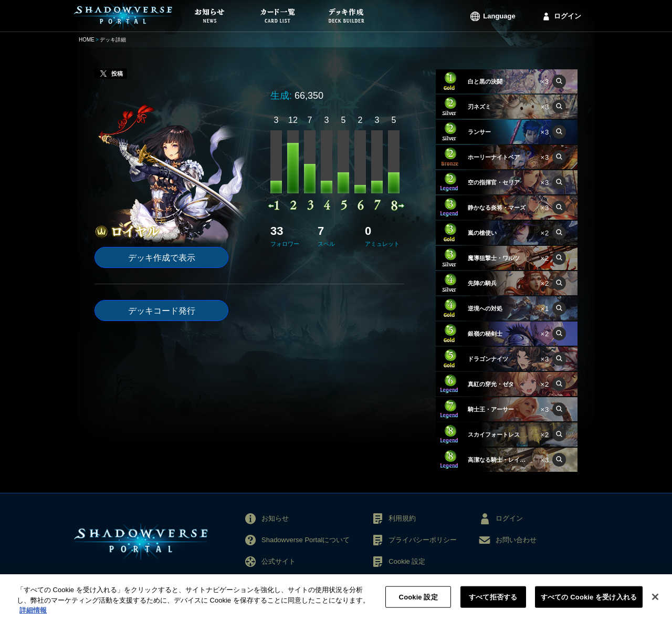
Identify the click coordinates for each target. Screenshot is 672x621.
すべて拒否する (493, 602)
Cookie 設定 (407, 561)
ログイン (568, 16)
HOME (87, 40)
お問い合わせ (516, 540)
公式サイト (279, 561)
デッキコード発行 (162, 311)
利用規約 (402, 518)
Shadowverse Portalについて (306, 540)
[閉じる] (655, 602)
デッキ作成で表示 (162, 258)
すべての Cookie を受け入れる (589, 602)
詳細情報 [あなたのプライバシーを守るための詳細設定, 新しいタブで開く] (33, 616)
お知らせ (275, 518)
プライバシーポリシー (423, 540)
